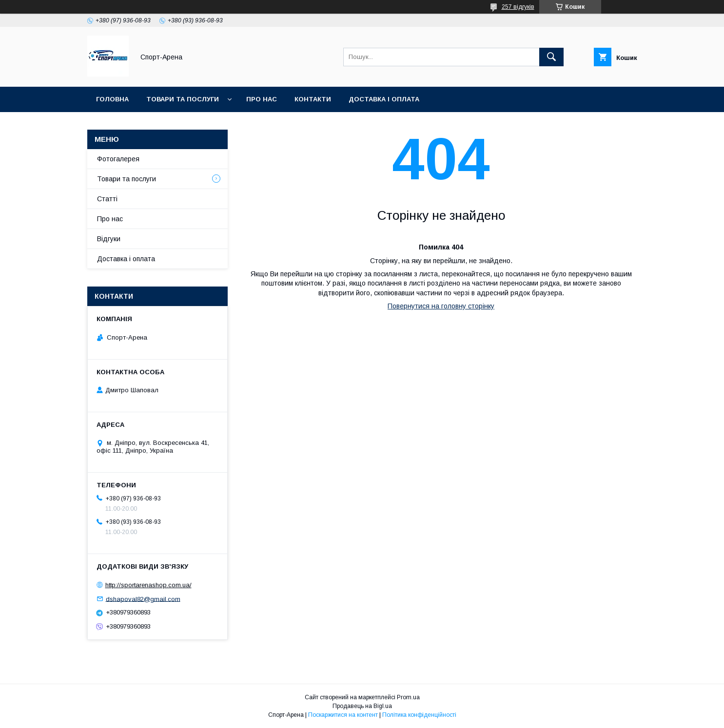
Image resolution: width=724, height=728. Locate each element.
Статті (107, 199)
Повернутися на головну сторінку (441, 306)
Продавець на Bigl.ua (362, 706)
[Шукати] (551, 57)
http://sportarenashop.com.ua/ (148, 585)
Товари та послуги (183, 99)
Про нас (262, 99)
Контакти (313, 99)
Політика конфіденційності (419, 715)
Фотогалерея (118, 159)
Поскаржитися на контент (343, 715)
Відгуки (109, 239)
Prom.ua (408, 697)
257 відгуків (518, 7)
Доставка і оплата (384, 99)
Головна (112, 99)
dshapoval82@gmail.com (143, 599)
